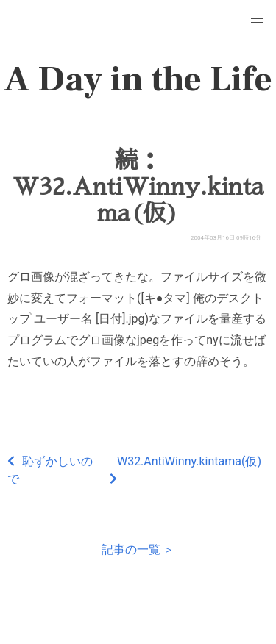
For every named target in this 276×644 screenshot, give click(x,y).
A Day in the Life (138, 79)
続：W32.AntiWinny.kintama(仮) (138, 187)
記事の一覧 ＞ (138, 550)
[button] (257, 19)
